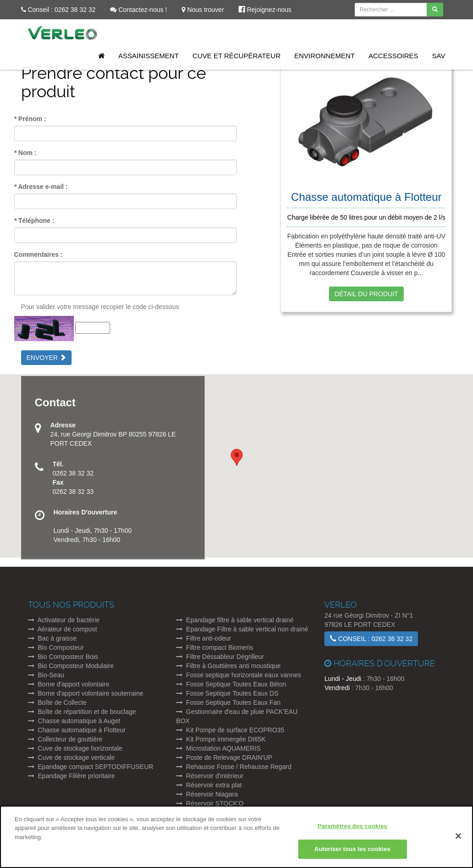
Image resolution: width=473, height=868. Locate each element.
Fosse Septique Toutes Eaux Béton (231, 684)
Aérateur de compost (63, 629)
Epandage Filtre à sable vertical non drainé (242, 629)
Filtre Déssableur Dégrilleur (220, 657)
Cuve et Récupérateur (237, 56)
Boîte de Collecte (57, 702)
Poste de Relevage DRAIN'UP (224, 757)
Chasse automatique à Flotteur (77, 730)
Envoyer (46, 358)
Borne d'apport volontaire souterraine (86, 693)
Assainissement (149, 56)
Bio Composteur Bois (63, 657)
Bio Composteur (56, 647)
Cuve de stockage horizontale (75, 748)
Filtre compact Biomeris (215, 647)
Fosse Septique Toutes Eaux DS (227, 693)
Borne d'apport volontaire (69, 684)
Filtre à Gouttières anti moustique (228, 666)
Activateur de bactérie (64, 620)
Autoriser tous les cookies (352, 853)
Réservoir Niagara (207, 794)
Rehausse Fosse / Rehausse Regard (234, 767)
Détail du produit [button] (366, 294)
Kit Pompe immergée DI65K (221, 739)
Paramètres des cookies (352, 830)
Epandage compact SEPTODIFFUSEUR (91, 767)
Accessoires (393, 56)
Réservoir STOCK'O (210, 803)
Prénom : (30, 119)
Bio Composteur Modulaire (71, 666)
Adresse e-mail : (41, 187)
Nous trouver (203, 10)
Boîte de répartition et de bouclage (82, 712)
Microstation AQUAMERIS (218, 748)
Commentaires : (39, 254)
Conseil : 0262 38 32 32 (58, 10)
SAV (439, 56)
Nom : (25, 153)
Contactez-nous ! (139, 10)
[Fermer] (458, 840)
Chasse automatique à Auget (74, 721)
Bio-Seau (46, 675)
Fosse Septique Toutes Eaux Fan (228, 702)
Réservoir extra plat (209, 785)
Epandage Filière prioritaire (72, 776)
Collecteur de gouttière (65, 739)
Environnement (325, 56)
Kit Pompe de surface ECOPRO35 (230, 730)
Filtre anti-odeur (204, 638)
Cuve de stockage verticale (72, 757)
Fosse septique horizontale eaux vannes (239, 675)
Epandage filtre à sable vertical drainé (235, 620)
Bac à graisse (53, 638)
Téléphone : (34, 221)
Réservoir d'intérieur (210, 776)
